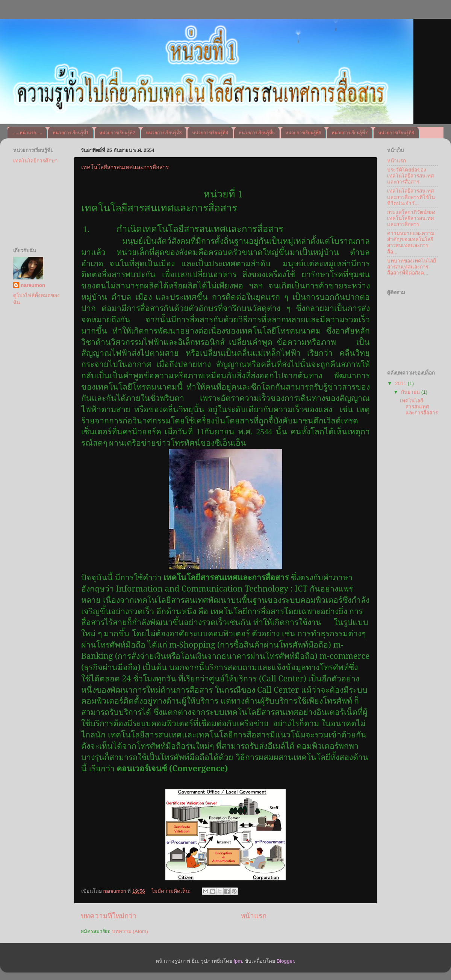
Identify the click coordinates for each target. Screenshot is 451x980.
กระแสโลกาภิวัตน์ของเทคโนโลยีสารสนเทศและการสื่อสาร (411, 218)
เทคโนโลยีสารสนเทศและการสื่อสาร (125, 167)
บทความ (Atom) (130, 931)
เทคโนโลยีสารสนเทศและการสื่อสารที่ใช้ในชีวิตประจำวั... (411, 197)
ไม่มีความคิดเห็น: (172, 891)
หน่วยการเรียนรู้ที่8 (396, 133)
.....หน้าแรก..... (28, 133)
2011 (401, 383)
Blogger (285, 961)
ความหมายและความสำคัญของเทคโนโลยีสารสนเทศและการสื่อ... (411, 243)
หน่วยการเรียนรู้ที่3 (164, 133)
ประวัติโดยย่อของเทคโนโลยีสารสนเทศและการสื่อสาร (411, 176)
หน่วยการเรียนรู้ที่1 (71, 133)
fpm (238, 961)
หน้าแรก (253, 916)
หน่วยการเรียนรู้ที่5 (257, 133)
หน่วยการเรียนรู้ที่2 (117, 133)
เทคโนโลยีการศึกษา (36, 161)
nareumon (33, 285)
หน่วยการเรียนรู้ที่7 (350, 133)
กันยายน (411, 392)
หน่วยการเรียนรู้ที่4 (210, 133)
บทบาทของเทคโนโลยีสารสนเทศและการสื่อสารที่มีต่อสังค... (412, 267)
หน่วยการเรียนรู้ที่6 (303, 133)
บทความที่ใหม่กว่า (109, 916)
